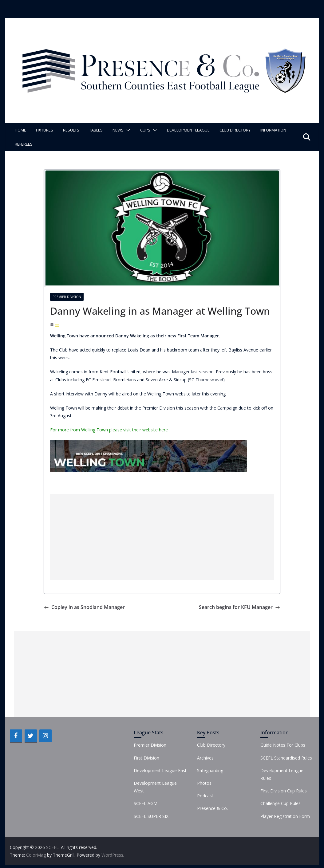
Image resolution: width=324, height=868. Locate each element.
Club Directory (235, 130)
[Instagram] (45, 736)
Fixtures (45, 130)
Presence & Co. (212, 808)
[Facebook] (16, 736)
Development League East (160, 770)
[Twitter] (31, 736)
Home (20, 130)
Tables (96, 130)
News (118, 130)
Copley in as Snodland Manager (84, 607)
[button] (127, 130)
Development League (188, 130)
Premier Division (67, 297)
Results (71, 130)
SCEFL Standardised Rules (286, 758)
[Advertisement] (162, 537)
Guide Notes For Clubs (283, 745)
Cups (145, 130)
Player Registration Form (285, 816)
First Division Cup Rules (284, 791)
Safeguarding (210, 770)
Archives (205, 758)
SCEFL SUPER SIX (151, 816)
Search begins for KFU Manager (239, 607)
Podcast (205, 796)
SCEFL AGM (146, 803)
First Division (146, 758)
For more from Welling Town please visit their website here (109, 430)
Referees (24, 144)
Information (273, 130)
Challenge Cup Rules (281, 803)
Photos (204, 783)
